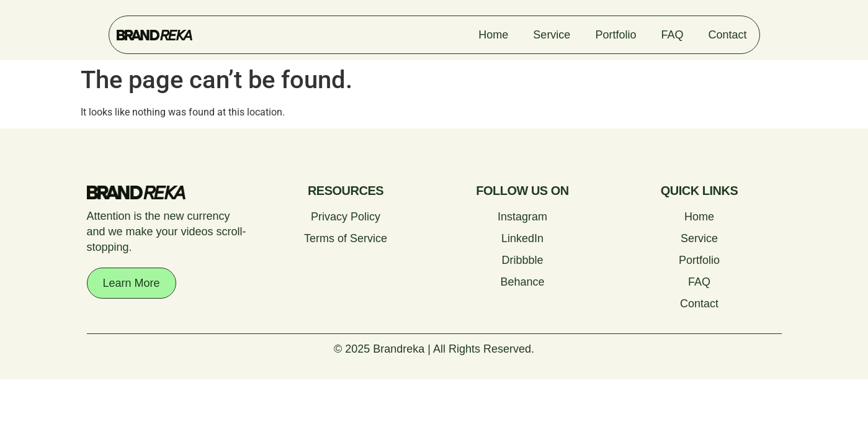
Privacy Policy (346, 217)
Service (552, 35)
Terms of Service (346, 238)
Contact (727, 35)
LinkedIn (522, 238)
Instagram (522, 217)
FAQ (672, 35)
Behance (522, 282)
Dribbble (522, 260)
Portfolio (615, 35)
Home (493, 35)
